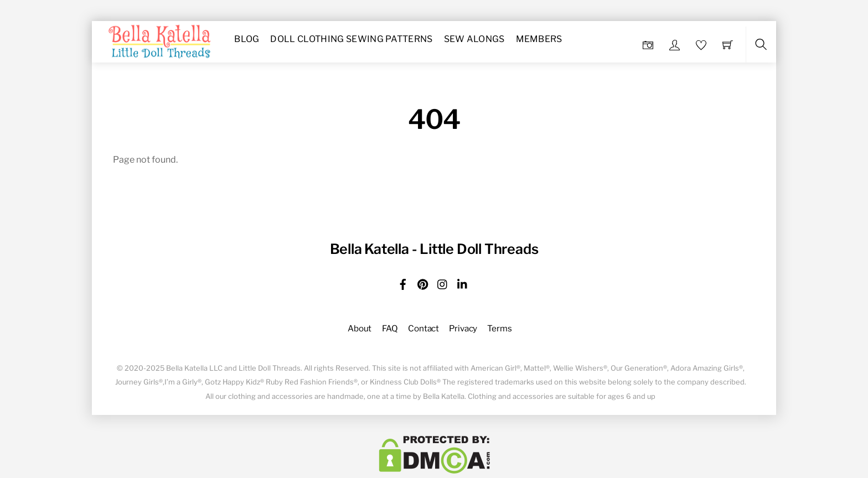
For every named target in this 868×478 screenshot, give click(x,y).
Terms (499, 328)
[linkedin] (463, 282)
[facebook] (403, 282)
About (360, 328)
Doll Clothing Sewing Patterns (351, 39)
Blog (247, 39)
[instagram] (443, 282)
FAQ (390, 328)
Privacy (463, 328)
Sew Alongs (474, 39)
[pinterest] (423, 282)
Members (539, 39)
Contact (423, 328)
